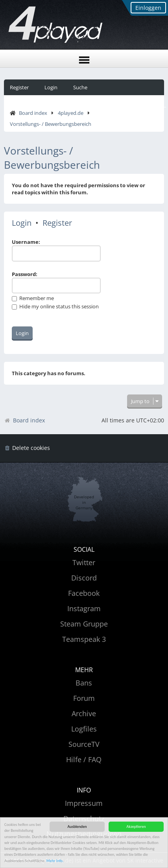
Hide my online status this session (55, 306)
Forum (84, 698)
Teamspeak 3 (84, 639)
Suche (80, 87)
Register (19, 87)
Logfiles (84, 729)
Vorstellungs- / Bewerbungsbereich (51, 124)
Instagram (84, 608)
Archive (84, 713)
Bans (84, 683)
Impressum (84, 803)
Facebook (84, 593)
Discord (84, 578)
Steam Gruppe (84, 624)
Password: (25, 274)
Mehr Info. (55, 861)
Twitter (84, 562)
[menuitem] (27, 448)
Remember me (33, 298)
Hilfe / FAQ (84, 759)
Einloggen (148, 8)
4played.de (71, 113)
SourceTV (84, 744)
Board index (33, 113)
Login (51, 87)
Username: (26, 242)
